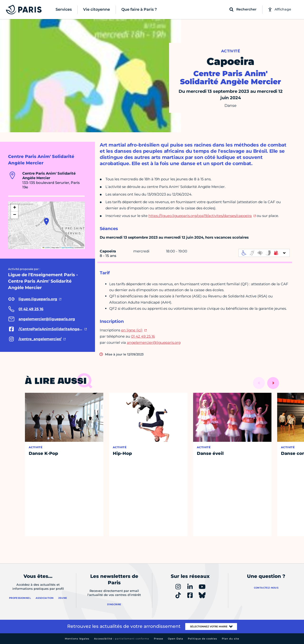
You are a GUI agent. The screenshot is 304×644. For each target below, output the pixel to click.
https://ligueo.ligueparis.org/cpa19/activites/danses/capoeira (200, 216)
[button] (46, 221)
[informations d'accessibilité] (264, 253)
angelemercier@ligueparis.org (154, 342)
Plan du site (230, 639)
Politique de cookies (202, 639)
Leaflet (46, 248)
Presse (159, 639)
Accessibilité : (122, 639)
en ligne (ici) (132, 330)
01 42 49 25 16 (143, 336)
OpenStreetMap (68, 248)
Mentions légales (77, 639)
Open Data (176, 639)
